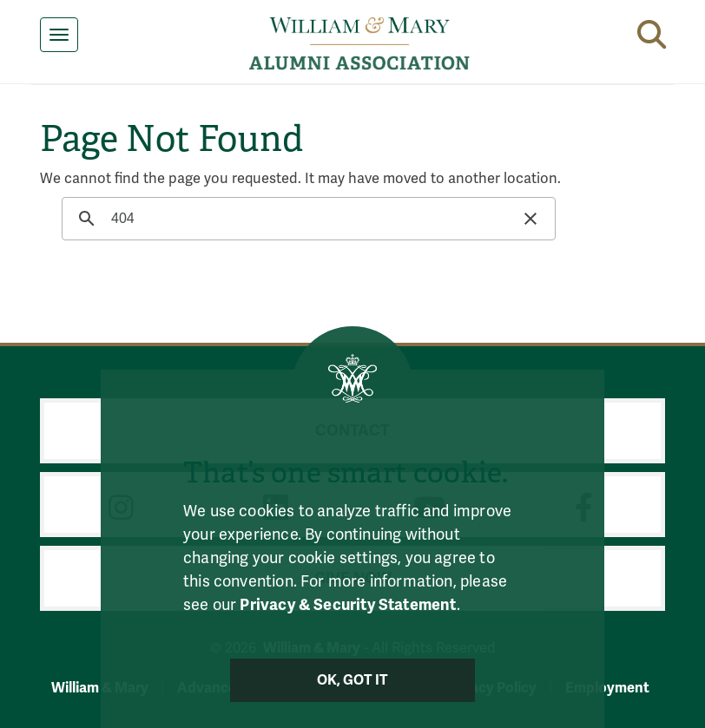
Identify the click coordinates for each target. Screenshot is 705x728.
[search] (306, 219)
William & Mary (100, 688)
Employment (607, 688)
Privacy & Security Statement (348, 605)
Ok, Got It (353, 680)
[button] (652, 31)
